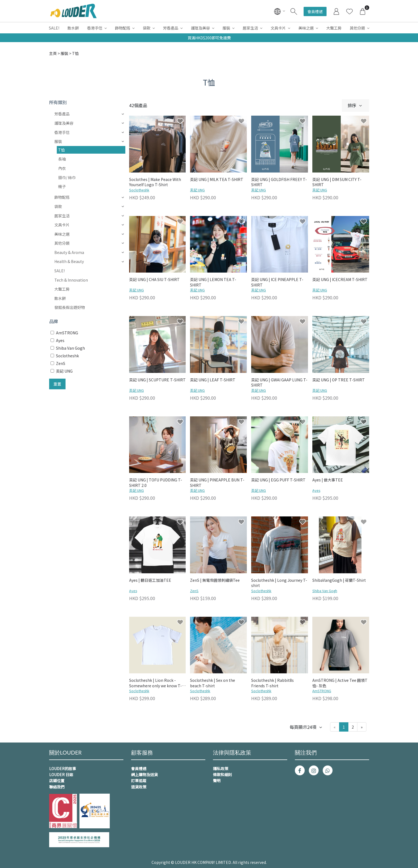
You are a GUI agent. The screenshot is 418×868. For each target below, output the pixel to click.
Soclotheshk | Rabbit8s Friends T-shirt (272, 683)
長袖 (62, 159)
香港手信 (95, 28)
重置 (57, 384)
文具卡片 (278, 28)
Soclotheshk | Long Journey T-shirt (279, 583)
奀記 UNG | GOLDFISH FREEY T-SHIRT (279, 182)
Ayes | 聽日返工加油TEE (150, 580)
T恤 (61, 150)
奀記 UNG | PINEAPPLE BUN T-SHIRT (217, 483)
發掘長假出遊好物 (70, 307)
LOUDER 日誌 (61, 775)
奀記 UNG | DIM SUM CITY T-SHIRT (337, 182)
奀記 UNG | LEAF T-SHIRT (213, 380)
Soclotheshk (139, 190)
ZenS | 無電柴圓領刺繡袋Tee (215, 580)
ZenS (194, 591)
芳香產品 (171, 28)
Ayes (316, 490)
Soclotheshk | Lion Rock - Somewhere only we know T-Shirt (155, 683)
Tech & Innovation (71, 280)
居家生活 (250, 28)
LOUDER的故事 (63, 768)
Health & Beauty (69, 261)
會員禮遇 (315, 11)
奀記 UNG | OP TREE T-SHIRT (339, 380)
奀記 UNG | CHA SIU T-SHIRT (154, 280)
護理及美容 (200, 28)
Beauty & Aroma (69, 252)
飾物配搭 (123, 28)
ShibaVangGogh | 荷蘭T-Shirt (339, 580)
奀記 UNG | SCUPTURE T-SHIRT (157, 380)
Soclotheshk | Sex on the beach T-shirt (213, 683)
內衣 (62, 168)
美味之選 (306, 28)
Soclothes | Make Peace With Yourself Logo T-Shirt (155, 182)
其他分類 (357, 28)
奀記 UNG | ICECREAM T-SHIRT (340, 280)
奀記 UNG (197, 190)
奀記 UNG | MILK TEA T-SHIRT (217, 179)
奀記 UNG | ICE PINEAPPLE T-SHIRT (277, 282)
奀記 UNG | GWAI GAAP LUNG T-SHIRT (279, 383)
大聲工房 (334, 28)
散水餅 (73, 28)
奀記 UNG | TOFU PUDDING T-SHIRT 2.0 (156, 483)
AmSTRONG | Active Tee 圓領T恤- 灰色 (340, 683)
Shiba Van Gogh (325, 591)
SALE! (54, 28)
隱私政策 (221, 768)
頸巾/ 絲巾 (67, 177)
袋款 (147, 28)
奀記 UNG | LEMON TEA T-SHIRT (213, 282)
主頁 (53, 53)
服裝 (226, 28)
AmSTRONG (322, 691)
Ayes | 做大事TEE (328, 480)
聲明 (217, 781)
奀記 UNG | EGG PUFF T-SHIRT (278, 480)
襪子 (62, 186)
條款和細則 (223, 775)
